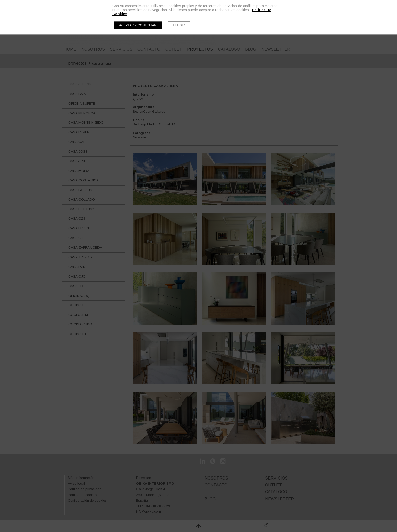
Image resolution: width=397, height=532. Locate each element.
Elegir (179, 25)
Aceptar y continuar (138, 25)
